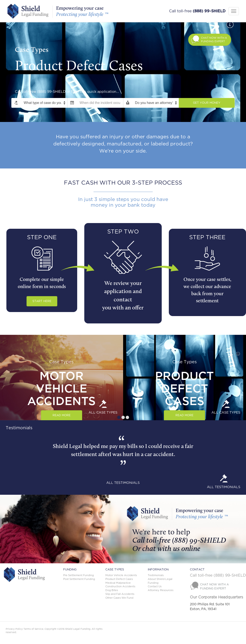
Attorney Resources (161, 590)
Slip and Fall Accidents (120, 594)
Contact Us (155, 586)
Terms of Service (33, 629)
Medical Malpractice (118, 583)
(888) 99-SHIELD (209, 11)
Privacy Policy (14, 629)
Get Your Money (207, 103)
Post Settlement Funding (79, 579)
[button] (210, 40)
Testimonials (156, 575)
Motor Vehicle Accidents (121, 575)
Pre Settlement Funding (78, 575)
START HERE (42, 301)
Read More (62, 415)
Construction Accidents (120, 586)
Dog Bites (112, 590)
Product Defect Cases (119, 579)
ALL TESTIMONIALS (123, 483)
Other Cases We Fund (119, 598)
